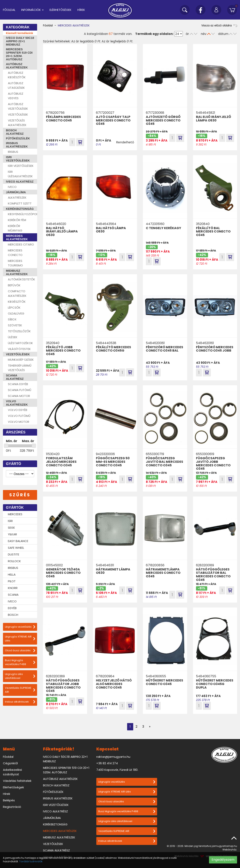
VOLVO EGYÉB (18, 410)
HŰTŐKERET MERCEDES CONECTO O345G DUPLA (215, 684)
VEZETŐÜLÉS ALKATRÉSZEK (17, 123)
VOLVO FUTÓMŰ (19, 416)
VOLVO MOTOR (19, 422)
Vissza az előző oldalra (219, 25)
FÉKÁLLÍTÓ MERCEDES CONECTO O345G (113, 349)
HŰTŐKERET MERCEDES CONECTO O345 (165, 682)
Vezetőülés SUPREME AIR (20, 690)
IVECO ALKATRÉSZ (20, 182)
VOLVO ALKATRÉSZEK (17, 403)
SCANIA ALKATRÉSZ (15, 377)
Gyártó (14, 464)
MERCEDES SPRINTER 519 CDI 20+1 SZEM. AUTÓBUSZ (19, 54)
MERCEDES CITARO (21, 244)
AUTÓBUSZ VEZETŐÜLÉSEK (18, 106)
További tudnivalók (31, 861)
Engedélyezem (223, 860)
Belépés (9, 800)
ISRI (10, 521)
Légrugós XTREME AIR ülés (20, 639)
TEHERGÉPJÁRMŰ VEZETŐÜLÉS (20, 368)
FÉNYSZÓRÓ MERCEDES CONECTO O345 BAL (165, 349)
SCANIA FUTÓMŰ (20, 390)
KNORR (13, 588)
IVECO (12, 187)
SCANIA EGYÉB (18, 384)
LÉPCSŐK (14, 308)
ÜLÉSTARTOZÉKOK (20, 343)
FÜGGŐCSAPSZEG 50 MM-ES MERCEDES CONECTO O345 (113, 462)
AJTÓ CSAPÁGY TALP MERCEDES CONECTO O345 (113, 120)
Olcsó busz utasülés (20, 650)
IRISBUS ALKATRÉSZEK (17, 145)
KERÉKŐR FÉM (17, 220)
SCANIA (13, 595)
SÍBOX (12, 319)
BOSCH (13, 615)
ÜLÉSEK (13, 337)
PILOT (12, 581)
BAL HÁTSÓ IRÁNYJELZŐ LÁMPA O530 (62, 231)
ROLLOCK (14, 561)
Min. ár (12, 441)
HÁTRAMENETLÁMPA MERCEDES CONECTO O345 (163, 573)
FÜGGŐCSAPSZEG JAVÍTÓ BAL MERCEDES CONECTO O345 (165, 462)
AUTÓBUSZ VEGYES (16, 96)
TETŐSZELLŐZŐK (19, 331)
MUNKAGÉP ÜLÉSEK (21, 360)
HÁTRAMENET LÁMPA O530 (113, 571)
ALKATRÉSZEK (17, 197)
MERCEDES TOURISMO (15, 263)
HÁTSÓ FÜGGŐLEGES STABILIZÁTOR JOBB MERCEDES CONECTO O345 (63, 686)
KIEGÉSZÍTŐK (17, 302)
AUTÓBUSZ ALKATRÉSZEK (17, 66)
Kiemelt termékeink (20, 33)
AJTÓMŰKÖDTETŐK (22, 279)
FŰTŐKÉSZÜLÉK (18, 138)
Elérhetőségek (60, 10)
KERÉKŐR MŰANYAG (15, 228)
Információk (32, 10)
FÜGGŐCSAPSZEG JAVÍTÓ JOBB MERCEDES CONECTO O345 (213, 463)
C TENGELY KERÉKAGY (164, 228)
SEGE (11, 528)
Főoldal (9, 10)
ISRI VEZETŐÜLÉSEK (18, 159)
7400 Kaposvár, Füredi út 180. (117, 770)
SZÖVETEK (15, 325)
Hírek (81, 10)
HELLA (12, 574)
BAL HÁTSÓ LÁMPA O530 (111, 230)
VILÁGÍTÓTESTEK (19, 349)
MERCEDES (15, 514)
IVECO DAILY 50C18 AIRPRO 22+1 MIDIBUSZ (20, 41)
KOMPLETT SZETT (20, 203)
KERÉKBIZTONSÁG (20, 209)
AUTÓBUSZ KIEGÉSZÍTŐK (17, 75)
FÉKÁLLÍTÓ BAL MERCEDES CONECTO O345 (213, 231)
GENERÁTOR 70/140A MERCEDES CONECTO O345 (63, 573)
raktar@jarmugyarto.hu (113, 757)
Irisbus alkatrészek (20, 702)
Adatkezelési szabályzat (12, 772)
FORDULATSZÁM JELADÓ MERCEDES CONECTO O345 (61, 462)
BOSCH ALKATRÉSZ (15, 132)
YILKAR (12, 534)
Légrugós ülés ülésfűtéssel (20, 676)
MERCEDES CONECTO (15, 253)
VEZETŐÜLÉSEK (18, 114)
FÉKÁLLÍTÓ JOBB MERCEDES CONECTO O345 (63, 351)
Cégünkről (10, 763)
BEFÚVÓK (14, 285)
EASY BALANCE (18, 541)
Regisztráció (12, 807)
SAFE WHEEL (16, 548)
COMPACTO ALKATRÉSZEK (17, 293)
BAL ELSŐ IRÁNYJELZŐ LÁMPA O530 (214, 119)
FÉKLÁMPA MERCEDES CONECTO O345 (63, 119)
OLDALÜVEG (16, 313)
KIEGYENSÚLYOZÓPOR (22, 214)
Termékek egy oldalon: (154, 34)
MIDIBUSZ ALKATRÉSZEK (17, 272)
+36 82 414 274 (107, 763)
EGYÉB (12, 608)
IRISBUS (13, 152)
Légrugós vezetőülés (20, 627)
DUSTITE (14, 554)
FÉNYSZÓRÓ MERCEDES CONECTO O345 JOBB (215, 349)
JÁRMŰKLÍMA (16, 192)
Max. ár (28, 441)
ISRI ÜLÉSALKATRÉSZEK (20, 174)
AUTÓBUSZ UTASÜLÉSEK (16, 85)
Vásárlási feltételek (17, 781)
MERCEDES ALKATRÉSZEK (17, 237)
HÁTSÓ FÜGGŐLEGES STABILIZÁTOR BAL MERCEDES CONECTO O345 (213, 575)
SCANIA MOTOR (19, 396)
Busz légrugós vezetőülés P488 (20, 662)
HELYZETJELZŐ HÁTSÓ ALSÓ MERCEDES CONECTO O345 (114, 684)
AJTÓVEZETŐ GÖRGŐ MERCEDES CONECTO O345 (163, 120)
